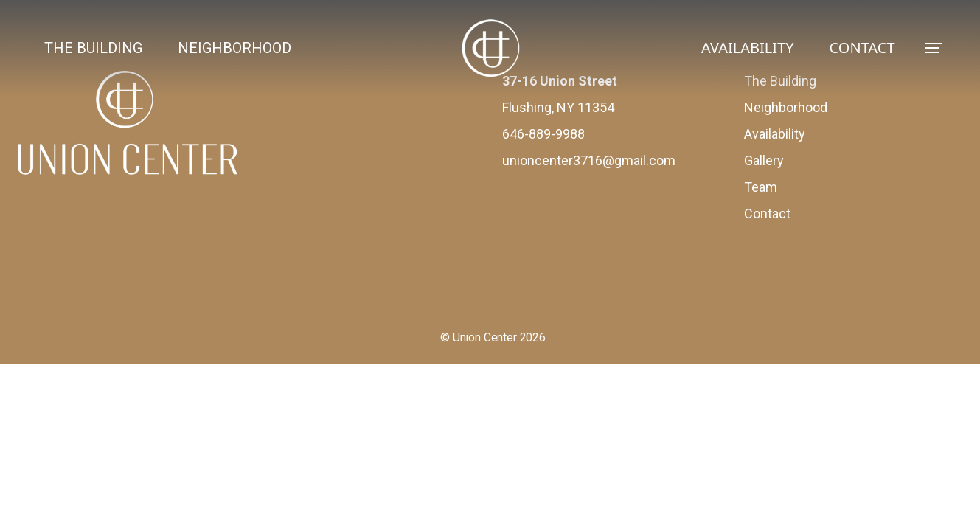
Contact (767, 214)
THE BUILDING (93, 48)
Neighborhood (786, 107)
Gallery (764, 160)
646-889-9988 (543, 134)
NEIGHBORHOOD (234, 48)
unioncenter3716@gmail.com (589, 160)
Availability (775, 134)
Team (761, 187)
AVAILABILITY (747, 48)
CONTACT (862, 48)
